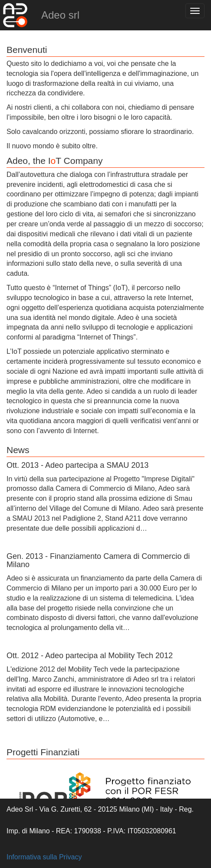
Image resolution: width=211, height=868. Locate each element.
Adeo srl (60, 15)
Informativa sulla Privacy (44, 857)
